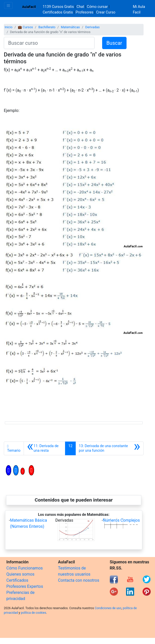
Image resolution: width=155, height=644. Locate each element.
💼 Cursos (25, 27)
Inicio (9, 27)
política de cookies (34, 613)
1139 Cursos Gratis (59, 7)
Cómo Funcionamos (25, 568)
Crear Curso (106, 12)
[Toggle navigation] (8, 5)
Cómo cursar (97, 7)
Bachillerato (47, 27)
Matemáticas (70, 27)
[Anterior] (44, 448)
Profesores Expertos (25, 586)
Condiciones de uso (108, 608)
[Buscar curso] (49, 43)
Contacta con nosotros (79, 580)
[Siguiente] (110, 448)
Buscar (114, 43)
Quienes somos (20, 574)
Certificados (17, 580)
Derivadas (92, 27)
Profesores (85, 12)
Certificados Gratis (58, 12)
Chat (80, 7)
